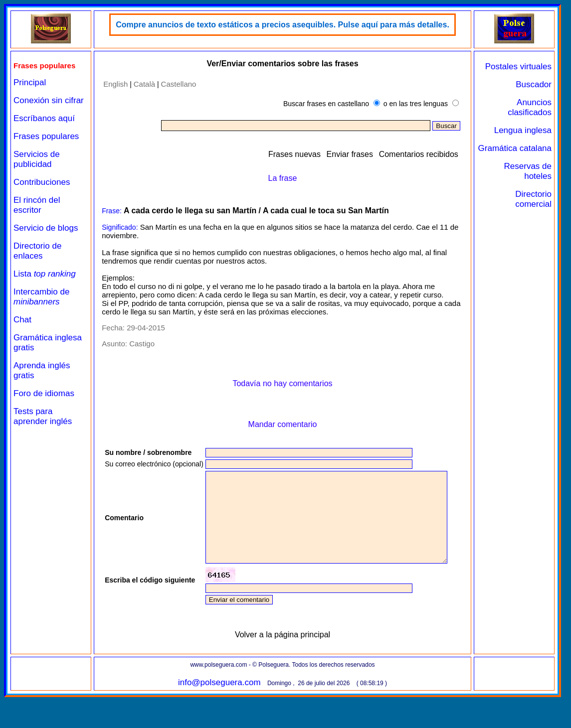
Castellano (179, 84)
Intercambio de (41, 297)
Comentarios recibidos (419, 154)
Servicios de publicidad (37, 159)
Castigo (142, 344)
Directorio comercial (533, 199)
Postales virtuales (518, 67)
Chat (22, 320)
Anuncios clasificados (530, 107)
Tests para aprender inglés (43, 416)
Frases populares (46, 136)
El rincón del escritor (37, 205)
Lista (45, 274)
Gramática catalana (515, 148)
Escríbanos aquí (44, 118)
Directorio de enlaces (37, 251)
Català (144, 84)
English (115, 84)
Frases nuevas (294, 154)
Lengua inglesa (523, 130)
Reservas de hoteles (528, 171)
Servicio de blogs (46, 228)
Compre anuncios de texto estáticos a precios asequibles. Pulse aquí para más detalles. (283, 25)
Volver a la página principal (283, 665)
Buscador (534, 84)
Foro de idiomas (44, 393)
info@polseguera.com (219, 713)
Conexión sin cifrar (49, 100)
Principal (30, 82)
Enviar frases (350, 154)
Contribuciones (42, 182)
